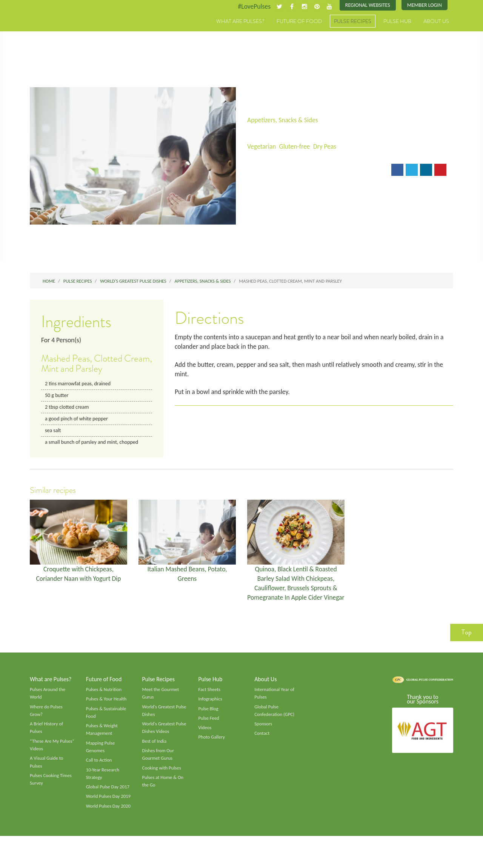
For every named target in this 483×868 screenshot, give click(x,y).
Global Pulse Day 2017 (108, 803)
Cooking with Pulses (162, 783)
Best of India (155, 756)
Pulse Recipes (353, 22)
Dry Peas (327, 147)
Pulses (65, 29)
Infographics (210, 713)
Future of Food (299, 22)
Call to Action (99, 775)
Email (260, 171)
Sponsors (263, 738)
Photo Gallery (212, 752)
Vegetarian (262, 147)
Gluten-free (296, 147)
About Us (436, 22)
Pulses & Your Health (107, 713)
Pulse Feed (209, 732)
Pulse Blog (208, 723)
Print (286, 171)
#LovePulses (251, 6)
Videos (205, 742)
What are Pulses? (240, 22)
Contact (262, 748)
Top (467, 645)
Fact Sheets (209, 703)
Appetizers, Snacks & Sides (284, 120)
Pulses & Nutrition (104, 703)
